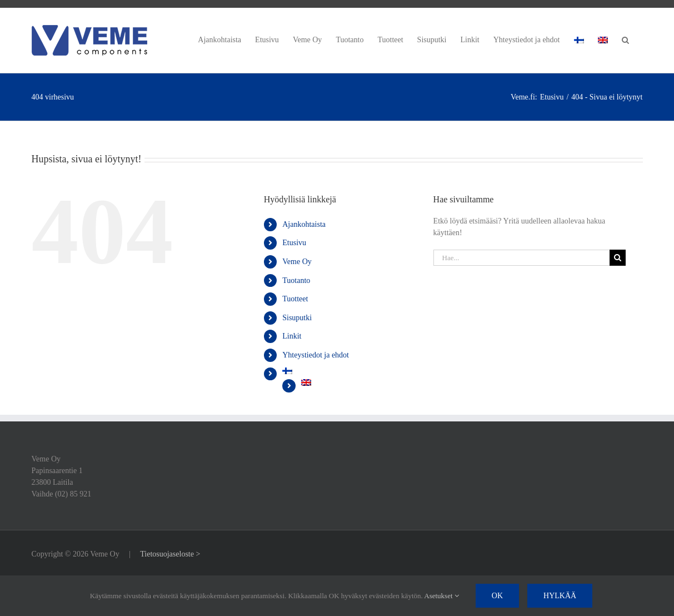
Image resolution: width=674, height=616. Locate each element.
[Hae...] (522, 258)
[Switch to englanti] (603, 38)
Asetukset (441, 596)
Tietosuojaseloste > (170, 554)
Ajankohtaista (304, 224)
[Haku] (618, 258)
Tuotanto (296, 280)
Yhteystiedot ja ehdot (316, 355)
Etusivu (294, 243)
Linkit (292, 336)
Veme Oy (297, 262)
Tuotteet (295, 299)
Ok (497, 596)
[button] (625, 38)
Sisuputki (297, 318)
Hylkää (560, 596)
